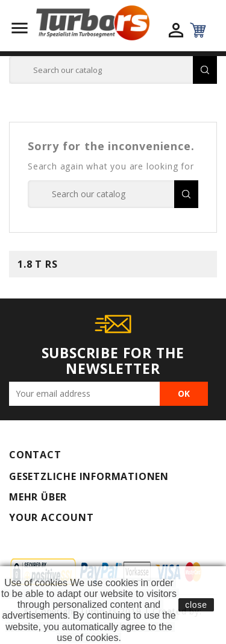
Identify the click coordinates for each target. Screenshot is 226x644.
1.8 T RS (37, 264)
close (196, 605)
